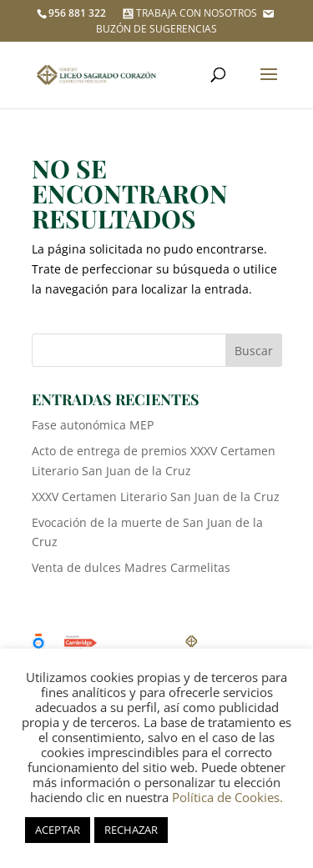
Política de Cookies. (227, 797)
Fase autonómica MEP (93, 425)
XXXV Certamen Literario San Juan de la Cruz (156, 497)
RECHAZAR (131, 830)
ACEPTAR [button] (58, 830)
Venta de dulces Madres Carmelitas (131, 567)
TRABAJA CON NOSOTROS (188, 13)
